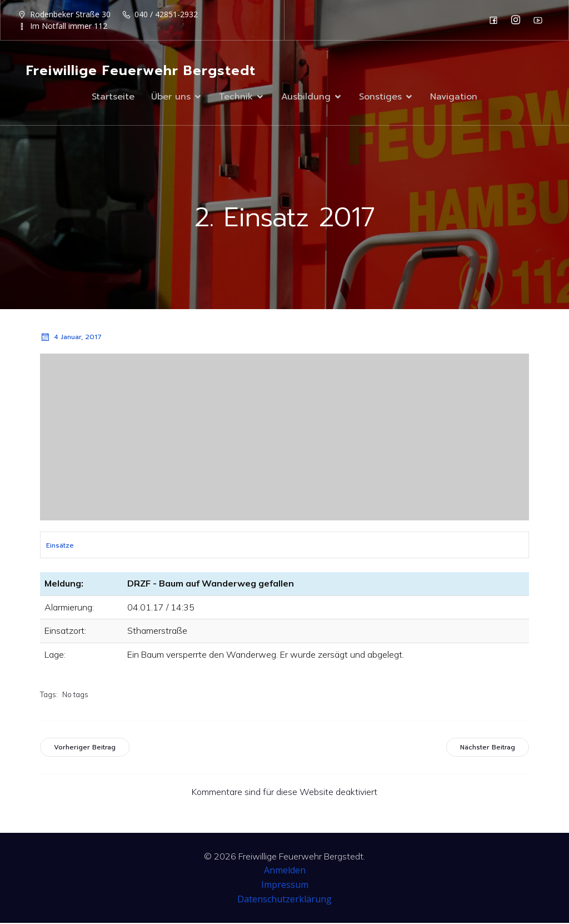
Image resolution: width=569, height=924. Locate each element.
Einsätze (60, 547)
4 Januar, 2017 (71, 338)
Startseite (113, 97)
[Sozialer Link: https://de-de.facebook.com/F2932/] (496, 20)
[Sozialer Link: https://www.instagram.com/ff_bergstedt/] (518, 20)
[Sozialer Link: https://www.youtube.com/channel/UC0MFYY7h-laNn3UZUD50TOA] (541, 20)
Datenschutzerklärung (284, 900)
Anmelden (285, 871)
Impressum (285, 886)
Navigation (454, 97)
